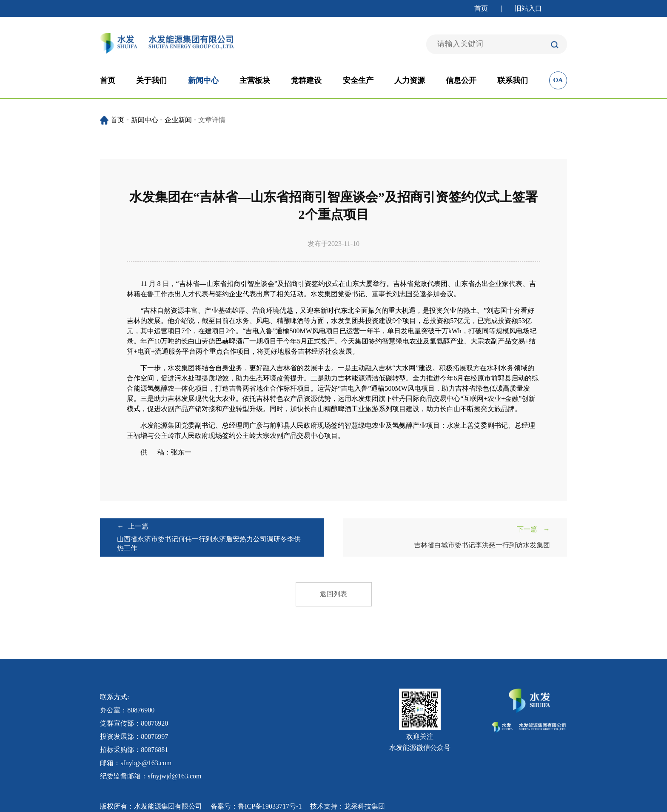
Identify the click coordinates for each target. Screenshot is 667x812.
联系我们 (513, 80)
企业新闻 (178, 120)
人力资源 (410, 80)
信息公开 (461, 80)
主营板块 (255, 80)
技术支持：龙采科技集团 (348, 806)
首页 (481, 8)
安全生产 (358, 80)
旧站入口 (528, 8)
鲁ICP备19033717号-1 (270, 806)
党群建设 (306, 80)
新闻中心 (203, 80)
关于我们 (151, 80)
